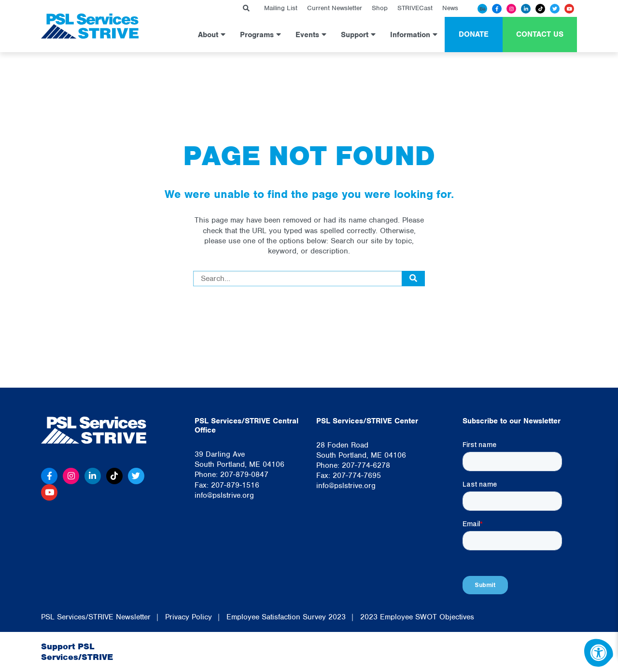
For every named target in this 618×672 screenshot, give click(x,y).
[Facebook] (497, 9)
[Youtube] (569, 9)
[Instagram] (511, 9)
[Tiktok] (540, 9)
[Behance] (482, 9)
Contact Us (540, 34)
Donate (474, 34)
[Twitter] (555, 9)
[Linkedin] (526, 9)
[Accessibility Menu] (599, 653)
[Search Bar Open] (246, 8)
